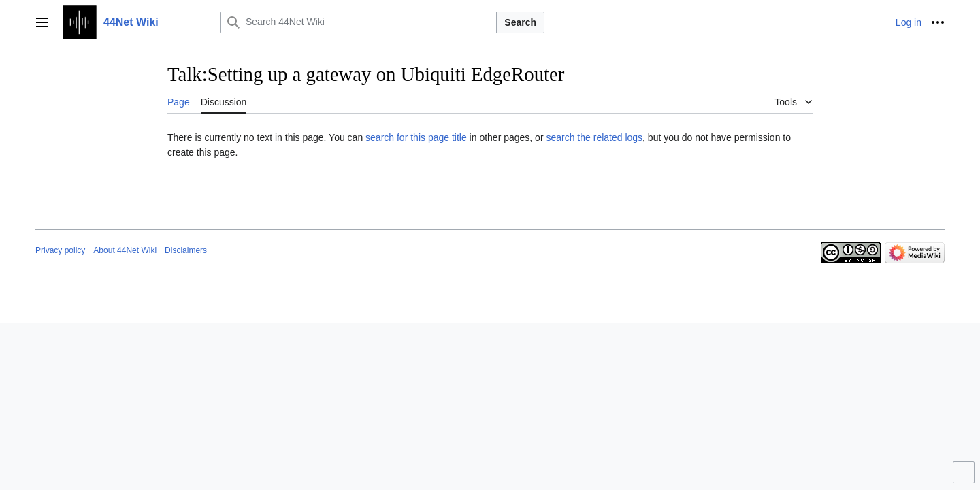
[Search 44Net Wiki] (359, 22)
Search (520, 22)
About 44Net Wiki (125, 250)
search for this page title (416, 137)
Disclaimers (186, 250)
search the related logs (594, 137)
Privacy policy (60, 250)
